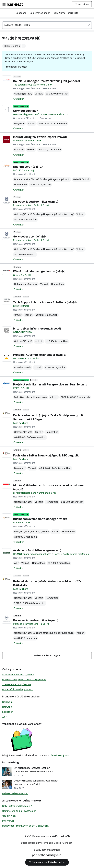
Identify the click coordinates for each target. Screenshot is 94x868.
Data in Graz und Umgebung (17, 806)
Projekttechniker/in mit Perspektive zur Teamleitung (50, 384)
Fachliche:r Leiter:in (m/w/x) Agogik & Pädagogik (46, 455)
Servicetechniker (25, 111)
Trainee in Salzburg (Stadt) (16, 684)
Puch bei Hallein (23, 367)
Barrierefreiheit (44, 843)
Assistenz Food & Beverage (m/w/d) (37, 550)
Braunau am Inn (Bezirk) (27, 179)
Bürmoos (19, 150)
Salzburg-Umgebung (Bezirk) (55, 179)
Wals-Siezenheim (23, 397)
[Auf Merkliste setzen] (19, 99)
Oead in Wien (9, 816)
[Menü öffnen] (4, 4)
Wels (17, 532)
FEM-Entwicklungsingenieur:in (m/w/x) (39, 271)
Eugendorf (20, 468)
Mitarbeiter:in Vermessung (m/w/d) (37, 329)
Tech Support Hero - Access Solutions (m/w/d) (45, 302)
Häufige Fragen (32, 836)
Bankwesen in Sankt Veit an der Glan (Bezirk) (26, 826)
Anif (16, 563)
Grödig (18, 315)
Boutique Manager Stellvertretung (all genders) (46, 81)
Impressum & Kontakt (52, 836)
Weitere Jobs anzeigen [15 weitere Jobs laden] (47, 655)
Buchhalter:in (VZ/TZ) (28, 167)
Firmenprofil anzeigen (16, 67)
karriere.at (34, 801)
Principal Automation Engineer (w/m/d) (40, 355)
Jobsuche (21, 13)
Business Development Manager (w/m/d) (41, 519)
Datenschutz (28, 843)
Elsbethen (8, 712)
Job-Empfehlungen (40, 13)
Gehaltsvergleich (60, 755)
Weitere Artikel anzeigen (15, 793)
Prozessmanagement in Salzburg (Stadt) (24, 680)
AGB (68, 836)
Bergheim (19, 123)
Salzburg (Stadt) (29, 38)
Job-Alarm (59, 13)
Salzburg (69, 214)
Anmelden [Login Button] (82, 4)
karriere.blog (11, 763)
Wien (28, 532)
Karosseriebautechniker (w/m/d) (36, 202)
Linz (22, 532)
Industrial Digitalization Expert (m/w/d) (40, 137)
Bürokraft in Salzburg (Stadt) (18, 689)
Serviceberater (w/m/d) (29, 236)
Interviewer (8, 821)
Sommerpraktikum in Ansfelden (19, 811)
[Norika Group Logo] (47, 856)
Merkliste (73, 13)
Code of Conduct (63, 843)
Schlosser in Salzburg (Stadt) (18, 675)
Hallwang (7, 707)
